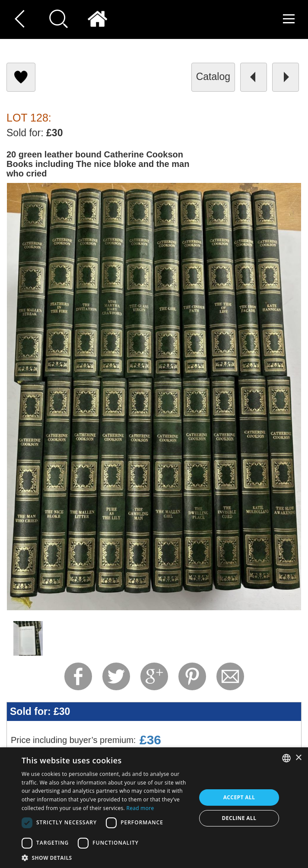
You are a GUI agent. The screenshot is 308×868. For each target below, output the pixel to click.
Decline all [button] (239, 818)
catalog (213, 77)
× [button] (298, 758)
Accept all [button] (239, 797)
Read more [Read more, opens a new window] (140, 808)
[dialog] (154, 808)
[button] (106, 857)
